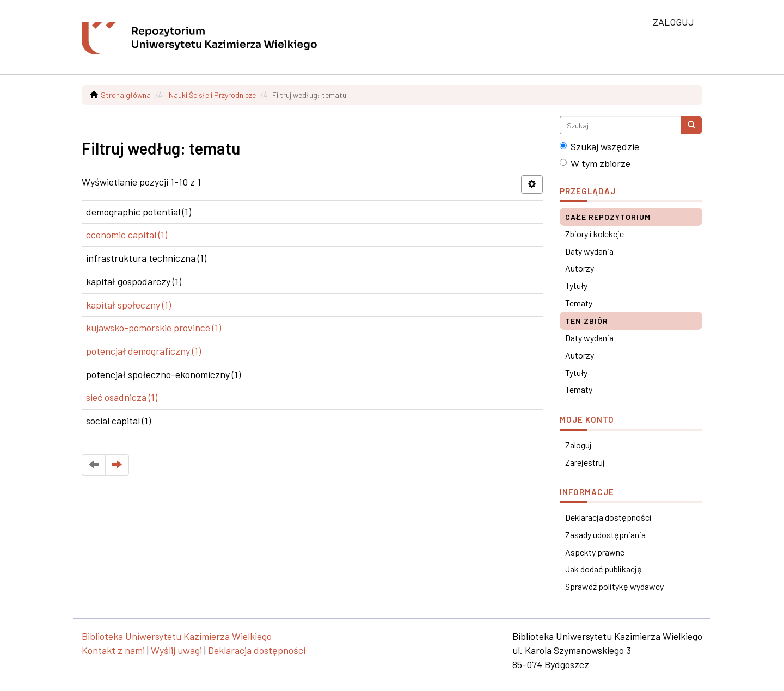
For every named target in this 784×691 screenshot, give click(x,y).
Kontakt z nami (113, 650)
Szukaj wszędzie (599, 146)
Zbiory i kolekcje (595, 234)
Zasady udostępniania (605, 535)
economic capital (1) (127, 235)
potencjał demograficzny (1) (143, 351)
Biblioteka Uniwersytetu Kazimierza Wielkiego (177, 636)
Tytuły (576, 285)
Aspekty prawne (595, 552)
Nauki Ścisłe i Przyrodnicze (212, 95)
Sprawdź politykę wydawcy (614, 586)
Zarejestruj (585, 462)
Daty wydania (589, 251)
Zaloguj (578, 445)
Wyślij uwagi (176, 650)
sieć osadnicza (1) (122, 397)
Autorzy (580, 268)
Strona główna (126, 95)
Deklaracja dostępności (608, 517)
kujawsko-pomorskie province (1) (154, 328)
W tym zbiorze (595, 163)
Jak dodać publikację (604, 569)
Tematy (579, 303)
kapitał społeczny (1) (128, 305)
